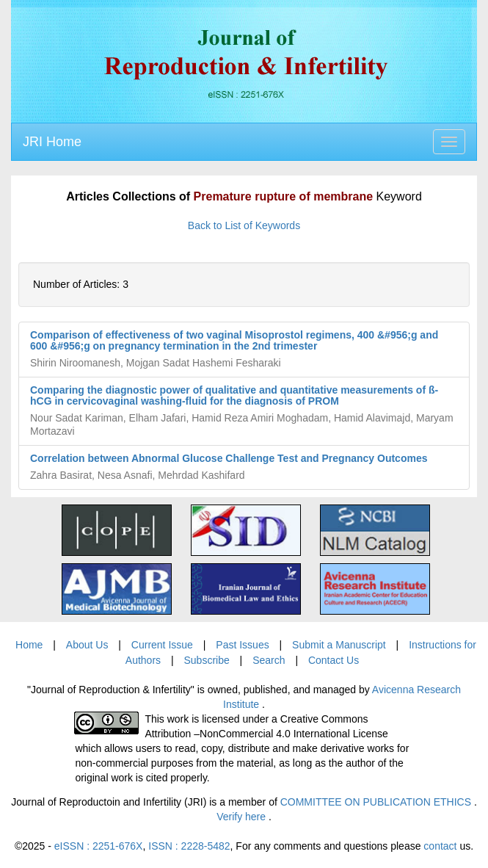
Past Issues (242, 645)
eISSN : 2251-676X (99, 846)
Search (269, 660)
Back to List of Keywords (244, 225)
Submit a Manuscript (339, 645)
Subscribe (206, 660)
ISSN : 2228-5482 (189, 846)
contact (440, 846)
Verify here (243, 817)
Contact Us (334, 660)
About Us (87, 645)
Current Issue (162, 645)
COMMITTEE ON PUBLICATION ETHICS (377, 802)
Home (29, 645)
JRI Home (52, 142)
